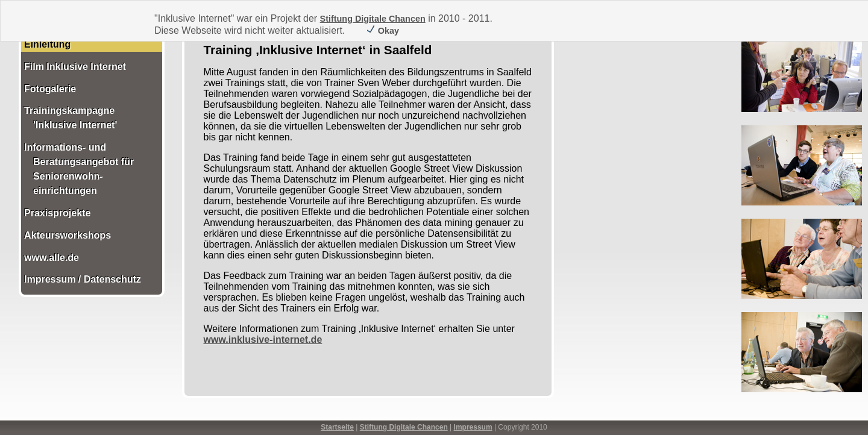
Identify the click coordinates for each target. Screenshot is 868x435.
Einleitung (47, 44)
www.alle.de (52, 258)
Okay (382, 31)
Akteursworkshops (68, 235)
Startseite (337, 427)
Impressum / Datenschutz (83, 279)
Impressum (473, 427)
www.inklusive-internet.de (263, 340)
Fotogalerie (50, 89)
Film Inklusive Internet (75, 67)
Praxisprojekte (57, 213)
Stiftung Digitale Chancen (373, 19)
